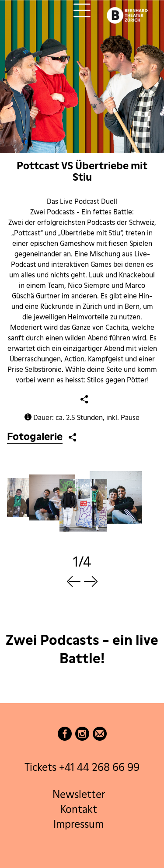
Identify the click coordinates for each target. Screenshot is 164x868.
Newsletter (79, 795)
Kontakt (79, 809)
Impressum (79, 824)
